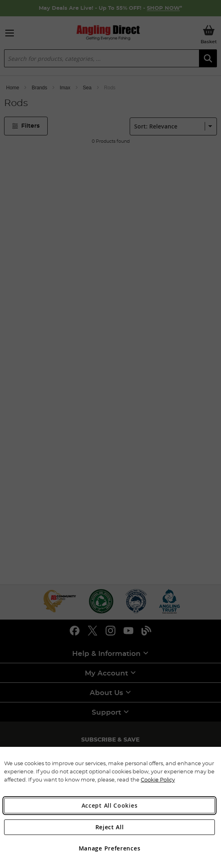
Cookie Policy (158, 779)
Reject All (110, 827)
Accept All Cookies (110, 805)
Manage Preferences (110, 848)
